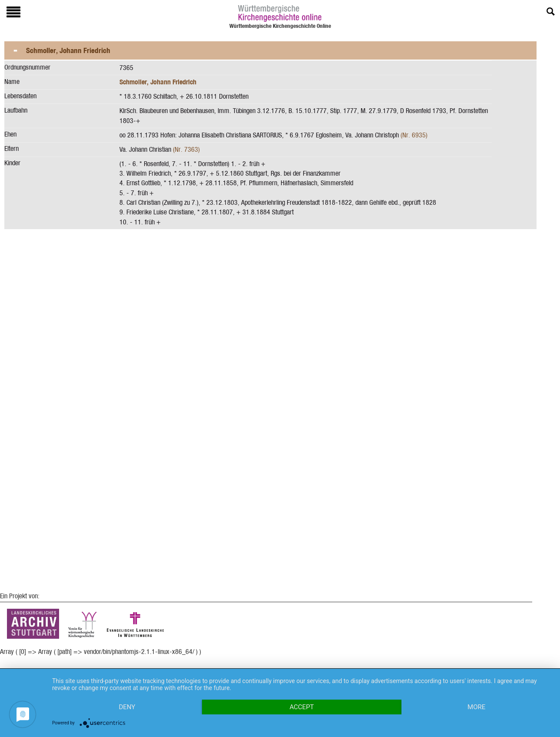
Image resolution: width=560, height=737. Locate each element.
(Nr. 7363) (186, 149)
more (476, 707)
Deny (127, 707)
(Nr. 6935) (414, 135)
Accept (302, 707)
